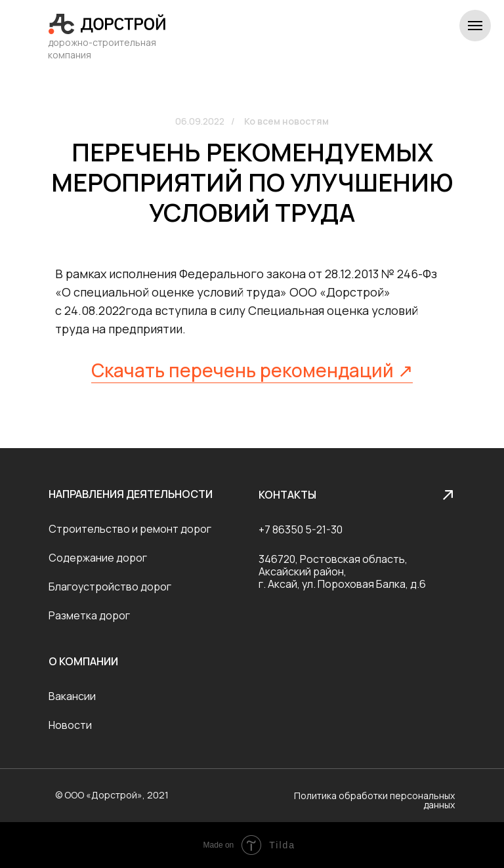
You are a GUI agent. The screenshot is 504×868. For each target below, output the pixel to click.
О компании (83, 661)
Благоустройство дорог (110, 587)
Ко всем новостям (286, 121)
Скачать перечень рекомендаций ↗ (252, 370)
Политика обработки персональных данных (374, 800)
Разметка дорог (89, 615)
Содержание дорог (98, 558)
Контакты (287, 495)
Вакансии (72, 696)
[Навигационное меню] (475, 26)
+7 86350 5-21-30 (301, 529)
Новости (70, 725)
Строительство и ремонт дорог (130, 529)
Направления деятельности (131, 494)
